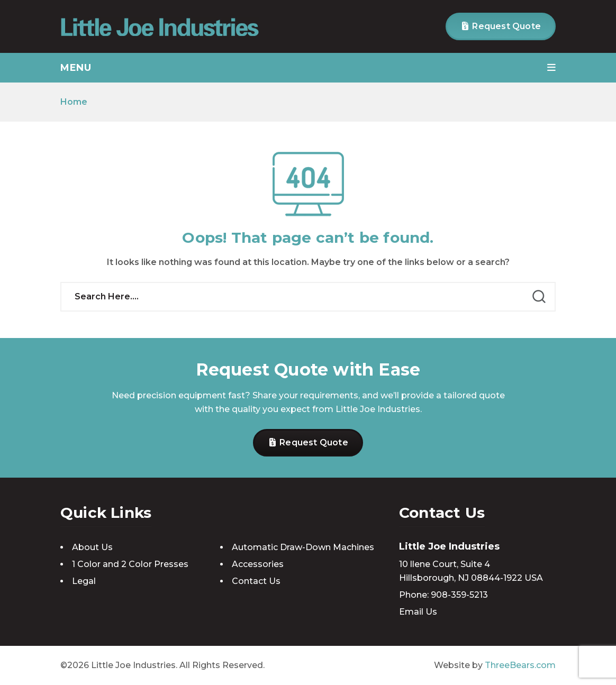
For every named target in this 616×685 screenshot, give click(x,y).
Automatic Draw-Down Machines (303, 547)
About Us (92, 547)
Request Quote (501, 26)
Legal (84, 581)
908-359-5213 (459, 595)
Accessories (258, 564)
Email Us (418, 612)
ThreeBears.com (520, 665)
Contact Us (256, 581)
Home (74, 102)
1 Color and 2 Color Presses (130, 564)
